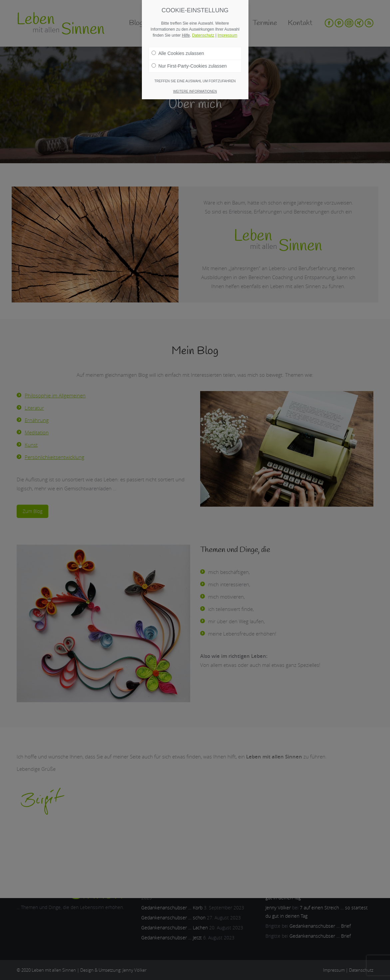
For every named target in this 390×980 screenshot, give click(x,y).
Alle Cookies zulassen (178, 53)
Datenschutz (203, 35)
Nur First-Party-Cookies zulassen (189, 66)
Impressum (227, 35)
